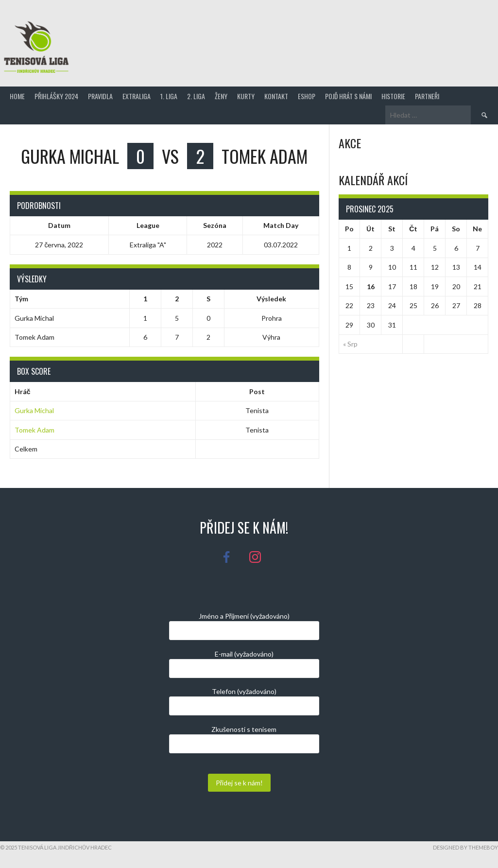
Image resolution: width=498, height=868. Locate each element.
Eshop (307, 96)
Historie (393, 96)
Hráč (23, 391)
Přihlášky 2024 (56, 96)
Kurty (246, 96)
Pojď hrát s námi (348, 96)
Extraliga (137, 96)
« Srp (350, 344)
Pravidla (100, 96)
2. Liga (196, 96)
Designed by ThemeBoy (465, 847)
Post (257, 391)
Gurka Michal (34, 410)
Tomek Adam (34, 430)
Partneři (427, 96)
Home (17, 96)
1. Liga (169, 96)
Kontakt (276, 96)
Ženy (221, 96)
